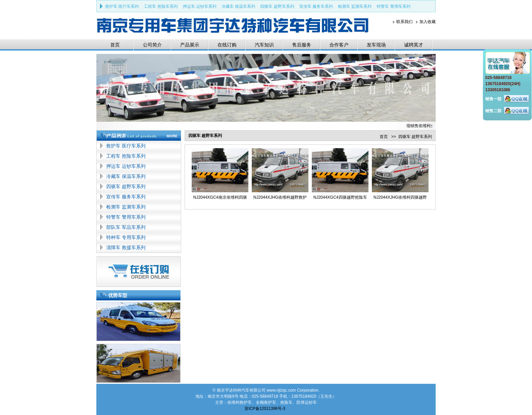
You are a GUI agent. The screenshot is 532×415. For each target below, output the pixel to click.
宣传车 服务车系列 (316, 6)
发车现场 (376, 45)
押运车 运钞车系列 (200, 6)
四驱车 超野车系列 (277, 6)
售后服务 (302, 45)
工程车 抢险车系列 (161, 6)
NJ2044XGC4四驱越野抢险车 (340, 197)
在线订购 (227, 45)
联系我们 (404, 22)
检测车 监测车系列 (355, 6)
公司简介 (152, 45)
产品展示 (190, 45)
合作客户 (339, 45)
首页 (115, 45)
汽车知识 (264, 45)
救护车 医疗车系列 (122, 6)
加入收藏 (427, 22)
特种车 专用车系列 (126, 237)
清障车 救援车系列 (126, 248)
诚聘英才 (414, 45)
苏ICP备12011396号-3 (265, 409)
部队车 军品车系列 (126, 227)
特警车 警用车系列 (393, 6)
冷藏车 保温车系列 (238, 6)
